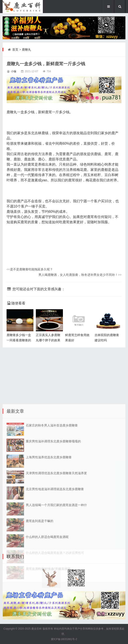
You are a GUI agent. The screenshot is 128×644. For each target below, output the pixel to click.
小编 (14, 71)
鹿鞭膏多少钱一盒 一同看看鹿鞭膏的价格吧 (19, 340)
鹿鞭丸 (26, 50)
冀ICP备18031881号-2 (64, 639)
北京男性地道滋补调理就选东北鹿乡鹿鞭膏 (55, 562)
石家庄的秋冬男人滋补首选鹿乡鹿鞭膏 (52, 498)
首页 (15, 50)
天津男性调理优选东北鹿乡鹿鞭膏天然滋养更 (56, 546)
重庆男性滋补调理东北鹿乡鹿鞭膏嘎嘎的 (53, 514)
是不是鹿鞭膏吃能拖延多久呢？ (30, 269)
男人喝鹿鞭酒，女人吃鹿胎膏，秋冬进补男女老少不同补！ (80, 275)
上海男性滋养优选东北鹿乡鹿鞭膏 (49, 530)
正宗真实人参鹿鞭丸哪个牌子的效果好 (48, 340)
